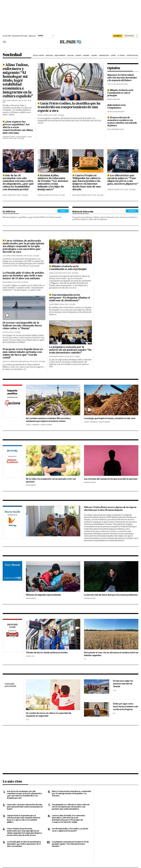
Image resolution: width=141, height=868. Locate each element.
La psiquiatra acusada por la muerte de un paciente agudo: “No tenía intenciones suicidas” (70, 350)
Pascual (12, 633)
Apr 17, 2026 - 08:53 (20, 282)
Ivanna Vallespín (43, 195)
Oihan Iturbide (54, 304)
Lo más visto (12, 781)
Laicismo (94, 55)
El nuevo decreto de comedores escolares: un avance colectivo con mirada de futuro (122, 122)
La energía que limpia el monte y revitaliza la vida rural (110, 418)
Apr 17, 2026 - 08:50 (13, 332)
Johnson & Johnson (12, 462)
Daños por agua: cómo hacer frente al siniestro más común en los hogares (125, 706)
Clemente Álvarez (9, 137)
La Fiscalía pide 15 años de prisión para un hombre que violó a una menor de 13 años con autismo (23, 276)
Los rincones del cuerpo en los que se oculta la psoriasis (111, 479)
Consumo (86, 55)
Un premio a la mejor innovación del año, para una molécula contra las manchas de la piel (25, 807)
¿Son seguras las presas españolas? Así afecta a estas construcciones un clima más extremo (18, 127)
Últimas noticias (132, 55)
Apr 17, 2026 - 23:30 (20, 195)
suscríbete (118, 36)
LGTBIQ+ (113, 55)
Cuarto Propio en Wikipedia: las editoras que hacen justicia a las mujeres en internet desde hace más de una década (87, 183)
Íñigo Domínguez (17, 256)
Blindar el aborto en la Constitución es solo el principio (120, 93)
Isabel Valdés (7, 195)
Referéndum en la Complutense (116, 107)
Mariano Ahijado (90, 482)
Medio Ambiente (60, 55)
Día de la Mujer (38, 55)
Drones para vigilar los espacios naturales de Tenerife (123, 684)
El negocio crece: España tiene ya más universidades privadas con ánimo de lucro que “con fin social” (23, 354)
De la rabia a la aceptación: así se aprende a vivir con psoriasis (51, 480)
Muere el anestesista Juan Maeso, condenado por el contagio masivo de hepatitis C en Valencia (72, 794)
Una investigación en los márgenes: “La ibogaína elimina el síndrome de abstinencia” (69, 298)
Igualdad (71, 55)
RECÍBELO (63, 211)
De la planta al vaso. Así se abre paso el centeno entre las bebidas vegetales (111, 654)
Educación (49, 55)
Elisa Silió (6, 362)
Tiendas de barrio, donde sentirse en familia (47, 652)
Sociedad (12, 55)
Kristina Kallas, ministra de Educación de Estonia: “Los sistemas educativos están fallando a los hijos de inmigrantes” (53, 183)
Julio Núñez (7, 256)
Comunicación (104, 55)
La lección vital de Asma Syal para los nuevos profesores (111, 595)
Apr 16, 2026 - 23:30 (31, 256)
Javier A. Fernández (33, 425)
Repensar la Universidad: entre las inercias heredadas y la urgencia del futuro (122, 78)
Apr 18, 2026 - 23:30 (16, 138)
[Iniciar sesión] (131, 36)
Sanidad (78, 55)
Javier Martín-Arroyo (57, 357)
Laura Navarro (21, 137)
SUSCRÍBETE (132, 211)
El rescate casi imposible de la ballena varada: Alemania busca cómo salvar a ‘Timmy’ (22, 326)
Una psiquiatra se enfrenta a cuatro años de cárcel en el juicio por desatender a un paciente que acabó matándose (71, 807)
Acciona (12, 402)
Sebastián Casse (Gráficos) (20, 362)
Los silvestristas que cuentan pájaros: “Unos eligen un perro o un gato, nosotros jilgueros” (123, 180)
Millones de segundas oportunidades (43, 595)
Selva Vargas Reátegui (10, 101)
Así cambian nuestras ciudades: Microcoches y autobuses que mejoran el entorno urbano (48, 420)
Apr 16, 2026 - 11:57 (72, 357)
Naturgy (12, 523)
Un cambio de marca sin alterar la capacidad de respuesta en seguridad (49, 714)
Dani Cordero (7, 282)
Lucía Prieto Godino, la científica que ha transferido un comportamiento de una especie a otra (69, 107)
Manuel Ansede (43, 115)
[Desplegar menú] (5, 42)
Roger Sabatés (31, 485)
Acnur (12, 577)
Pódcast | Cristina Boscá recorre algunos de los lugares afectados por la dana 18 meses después (110, 509)
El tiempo (121, 55)
